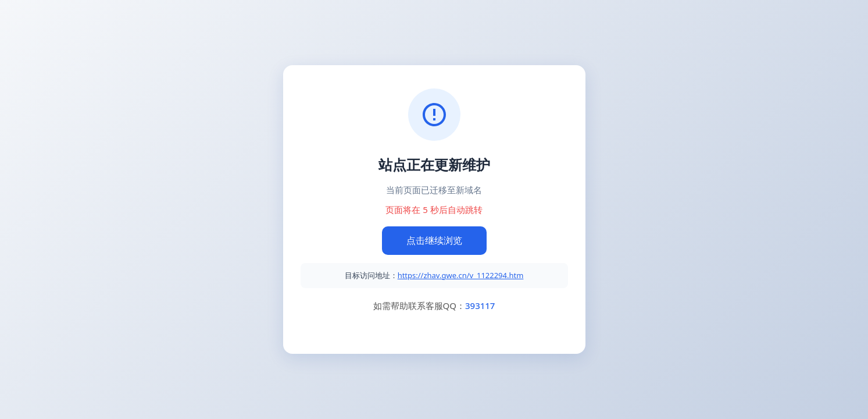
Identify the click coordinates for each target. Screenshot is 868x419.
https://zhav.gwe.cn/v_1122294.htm (461, 275)
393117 (480, 306)
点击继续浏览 (434, 240)
